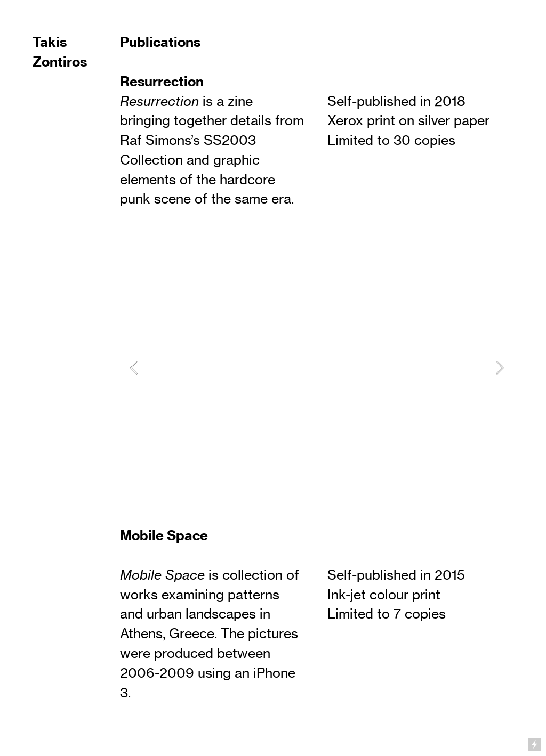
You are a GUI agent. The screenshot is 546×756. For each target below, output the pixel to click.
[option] (317, 368)
